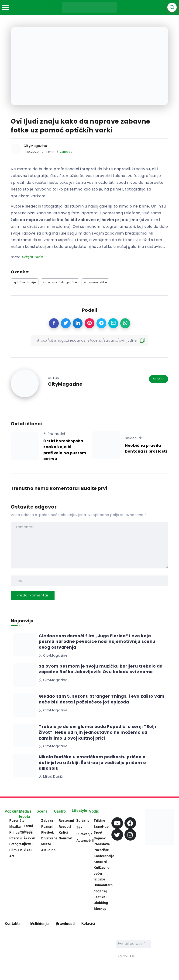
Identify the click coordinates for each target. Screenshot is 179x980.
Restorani (67, 821)
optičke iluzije (25, 282)
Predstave (102, 844)
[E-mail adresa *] (134, 944)
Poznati (47, 827)
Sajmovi (100, 838)
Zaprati (159, 379)
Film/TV (16, 850)
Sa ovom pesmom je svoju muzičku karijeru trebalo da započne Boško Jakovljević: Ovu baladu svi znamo (101, 669)
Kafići (63, 832)
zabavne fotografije (60, 282)
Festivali (101, 897)
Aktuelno (48, 850)
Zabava (66, 152)
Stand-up (101, 827)
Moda (28, 832)
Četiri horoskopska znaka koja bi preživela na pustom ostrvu (65, 450)
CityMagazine (35, 146)
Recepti (65, 827)
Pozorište (101, 850)
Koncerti (100, 862)
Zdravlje (83, 821)
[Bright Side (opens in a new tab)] (33, 257)
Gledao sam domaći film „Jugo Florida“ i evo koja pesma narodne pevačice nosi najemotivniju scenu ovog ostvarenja (97, 642)
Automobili (85, 841)
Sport (98, 832)
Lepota (29, 838)
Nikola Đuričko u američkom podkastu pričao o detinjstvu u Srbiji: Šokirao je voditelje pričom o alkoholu (92, 763)
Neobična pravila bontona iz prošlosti (146, 448)
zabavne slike (95, 282)
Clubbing (101, 903)
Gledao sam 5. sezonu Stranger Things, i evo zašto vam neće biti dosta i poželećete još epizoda (102, 699)
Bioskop (100, 909)
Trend (29, 826)
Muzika (15, 827)
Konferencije (104, 856)
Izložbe (100, 879)
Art (12, 856)
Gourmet (66, 838)
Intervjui (16, 838)
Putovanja (85, 834)
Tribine (100, 821)
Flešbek (48, 832)
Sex (79, 827)
